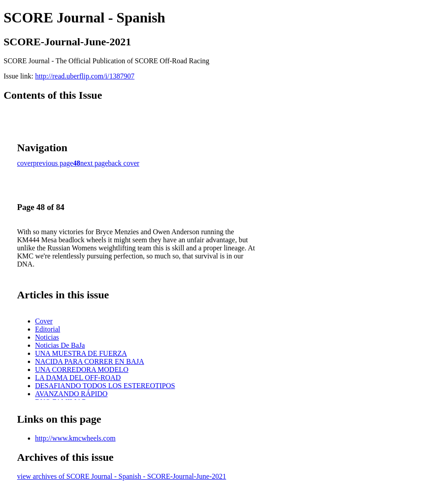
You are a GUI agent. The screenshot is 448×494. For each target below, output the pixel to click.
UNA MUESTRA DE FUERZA (81, 353)
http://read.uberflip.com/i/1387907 (85, 76)
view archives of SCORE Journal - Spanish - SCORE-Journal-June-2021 (122, 476)
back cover (124, 163)
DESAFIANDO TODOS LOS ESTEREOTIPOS (105, 386)
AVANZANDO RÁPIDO (71, 394)
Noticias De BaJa (60, 345)
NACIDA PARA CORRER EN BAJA (90, 361)
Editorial (48, 329)
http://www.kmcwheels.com (75, 438)
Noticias (47, 337)
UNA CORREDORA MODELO (82, 369)
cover (25, 163)
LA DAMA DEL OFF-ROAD (78, 378)
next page (94, 163)
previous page (53, 163)
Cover (44, 321)
